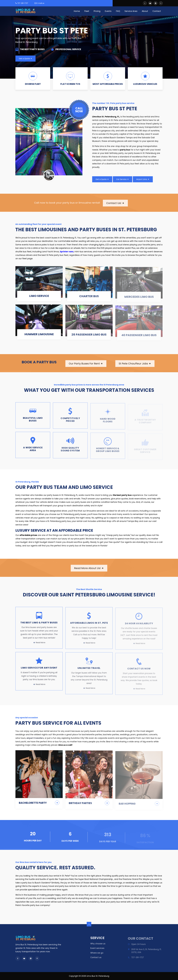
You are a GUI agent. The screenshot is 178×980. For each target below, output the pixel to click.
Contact (157, 11)
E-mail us (40, 3)
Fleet (87, 11)
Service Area (131, 11)
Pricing (97, 11)
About (145, 11)
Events (108, 11)
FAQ (118, 11)
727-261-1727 (23, 3)
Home (77, 11)
